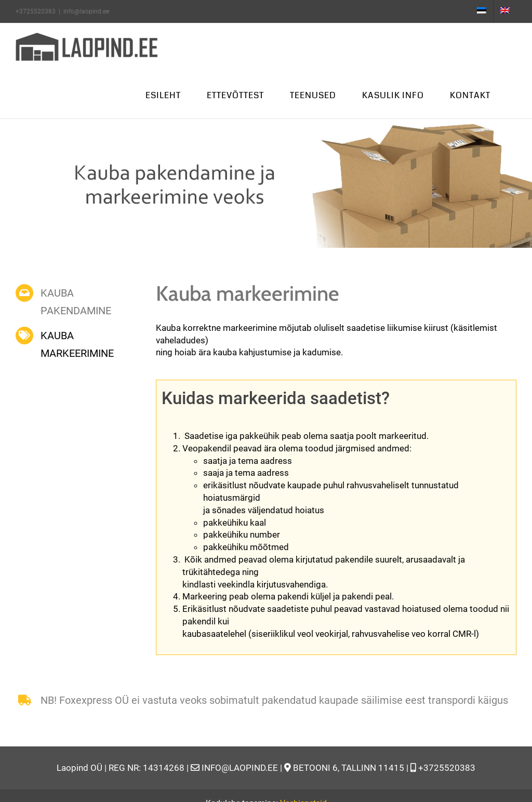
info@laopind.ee (86, 11)
